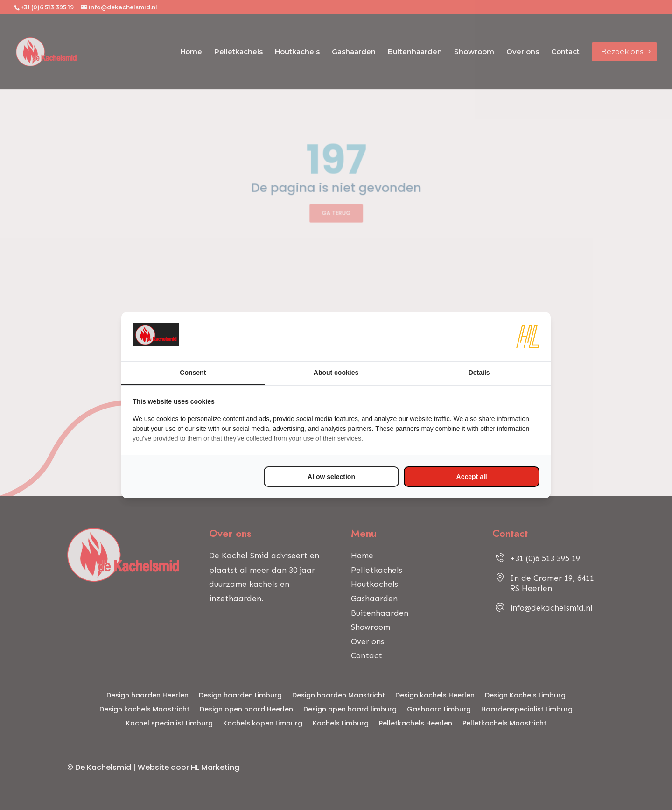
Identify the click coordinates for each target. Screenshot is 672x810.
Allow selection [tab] (331, 477)
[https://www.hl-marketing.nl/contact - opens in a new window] (528, 337)
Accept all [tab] (472, 477)
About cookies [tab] (336, 373)
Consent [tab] (193, 373)
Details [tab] (479, 373)
